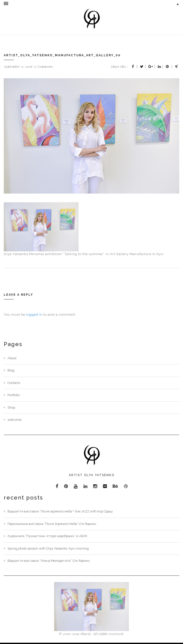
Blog (11, 370)
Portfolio (14, 395)
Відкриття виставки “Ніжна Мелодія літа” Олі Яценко (48, 561)
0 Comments (44, 67)
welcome (14, 420)
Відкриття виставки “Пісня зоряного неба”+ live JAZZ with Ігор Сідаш (60, 511)
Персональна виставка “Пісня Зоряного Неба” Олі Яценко (52, 524)
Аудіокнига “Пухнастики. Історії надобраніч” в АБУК (47, 536)
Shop (11, 407)
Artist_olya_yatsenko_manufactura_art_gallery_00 (62, 55)
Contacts (14, 383)
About (12, 358)
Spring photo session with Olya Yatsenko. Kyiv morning (48, 548)
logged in (34, 315)
